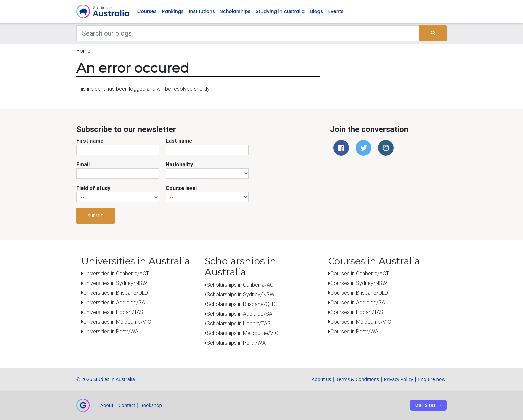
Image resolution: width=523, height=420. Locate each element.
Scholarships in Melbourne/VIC (242, 333)
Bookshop (151, 405)
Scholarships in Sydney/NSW (240, 294)
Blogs (316, 11)
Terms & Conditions (357, 379)
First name (90, 141)
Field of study (93, 188)
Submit (96, 216)
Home (83, 51)
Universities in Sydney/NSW (115, 283)
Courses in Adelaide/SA (358, 303)
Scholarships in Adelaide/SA (239, 314)
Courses (147, 11)
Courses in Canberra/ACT (360, 274)
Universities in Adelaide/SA (114, 303)
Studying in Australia (280, 11)
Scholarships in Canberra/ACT (241, 285)
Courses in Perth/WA (354, 332)
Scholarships (236, 11)
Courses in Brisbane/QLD (359, 293)
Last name (179, 141)
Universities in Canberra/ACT (116, 274)
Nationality (179, 165)
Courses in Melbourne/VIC (361, 322)
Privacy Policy (398, 379)
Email (83, 165)
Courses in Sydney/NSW (359, 283)
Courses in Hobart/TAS (357, 312)
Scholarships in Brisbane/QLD (241, 304)
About (107, 405)
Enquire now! (432, 379)
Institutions (202, 11)
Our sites (425, 405)
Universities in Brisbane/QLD (116, 293)
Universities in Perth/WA (111, 332)
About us (321, 379)
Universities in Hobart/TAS (113, 312)
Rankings (173, 11)
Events (336, 11)
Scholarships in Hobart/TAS (239, 323)
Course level (181, 188)
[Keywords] (248, 33)
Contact (127, 405)
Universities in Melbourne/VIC (117, 322)
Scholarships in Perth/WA (236, 343)
